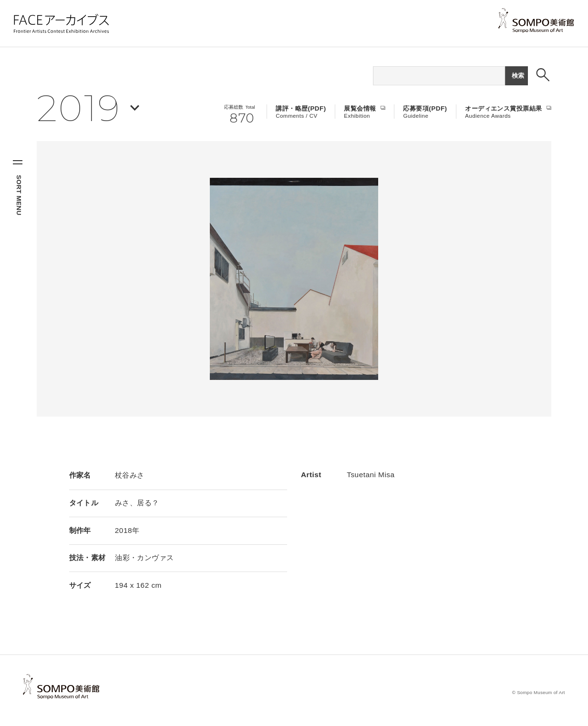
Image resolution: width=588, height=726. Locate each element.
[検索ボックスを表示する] (543, 75)
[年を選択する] (88, 107)
